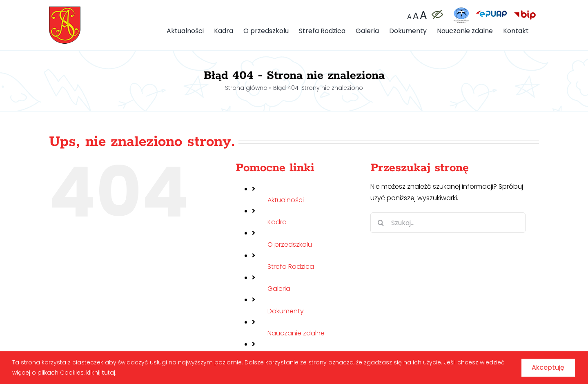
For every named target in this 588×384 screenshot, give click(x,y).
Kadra (277, 222)
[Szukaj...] (448, 223)
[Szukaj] (381, 223)
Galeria (279, 289)
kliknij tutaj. (128, 371)
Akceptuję (541, 366)
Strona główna (246, 88)
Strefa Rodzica (291, 267)
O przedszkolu (290, 244)
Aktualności (286, 200)
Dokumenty (286, 311)
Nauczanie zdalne (296, 333)
